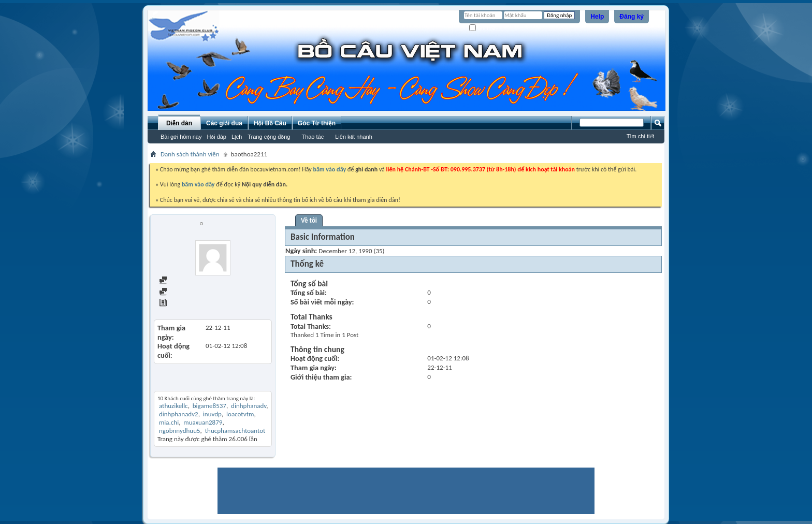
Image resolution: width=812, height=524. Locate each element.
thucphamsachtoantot (235, 431)
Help (597, 17)
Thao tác (313, 137)
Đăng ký (632, 17)
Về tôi (309, 220)
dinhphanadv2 (179, 414)
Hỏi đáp (216, 137)
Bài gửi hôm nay (181, 137)
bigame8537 (209, 406)
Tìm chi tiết (640, 136)
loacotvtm (240, 414)
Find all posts (182, 281)
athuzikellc (173, 406)
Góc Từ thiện (317, 123)
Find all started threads (195, 292)
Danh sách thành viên (190, 154)
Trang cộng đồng (269, 137)
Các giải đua (224, 123)
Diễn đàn (179, 123)
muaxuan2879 (203, 422)
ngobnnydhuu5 (180, 431)
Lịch (237, 137)
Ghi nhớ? (484, 28)
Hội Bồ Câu (270, 123)
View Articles (182, 304)
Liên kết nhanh (354, 137)
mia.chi (169, 422)
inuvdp (212, 414)
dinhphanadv (249, 406)
